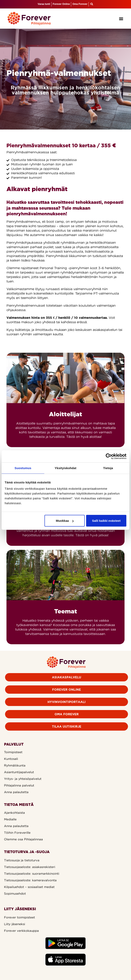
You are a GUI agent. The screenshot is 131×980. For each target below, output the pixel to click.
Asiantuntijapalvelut (19, 772)
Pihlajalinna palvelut (19, 785)
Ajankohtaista (14, 813)
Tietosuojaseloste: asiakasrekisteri (30, 867)
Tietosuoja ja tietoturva (22, 860)
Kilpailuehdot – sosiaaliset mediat (29, 887)
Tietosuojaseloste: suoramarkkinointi (32, 874)
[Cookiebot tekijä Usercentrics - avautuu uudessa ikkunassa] (109, 456)
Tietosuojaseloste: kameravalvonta (30, 880)
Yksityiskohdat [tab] (65, 468)
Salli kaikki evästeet (106, 521)
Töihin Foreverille (17, 833)
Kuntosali (11, 759)
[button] (121, 18)
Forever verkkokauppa (21, 931)
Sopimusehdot (15, 894)
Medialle (10, 819)
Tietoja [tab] (108, 468)
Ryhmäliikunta (15, 765)
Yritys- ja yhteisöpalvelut (23, 779)
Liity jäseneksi (15, 924)
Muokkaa (65, 521)
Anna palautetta (16, 792)
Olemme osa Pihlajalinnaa (23, 839)
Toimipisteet (13, 752)
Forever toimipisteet (20, 917)
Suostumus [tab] (23, 468)
